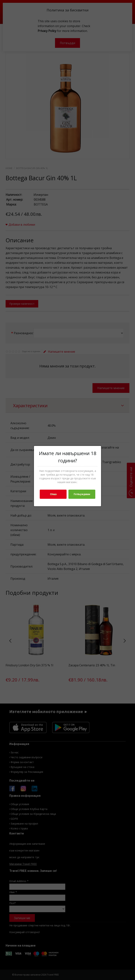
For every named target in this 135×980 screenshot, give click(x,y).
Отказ (53, 494)
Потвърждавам (82, 494)
